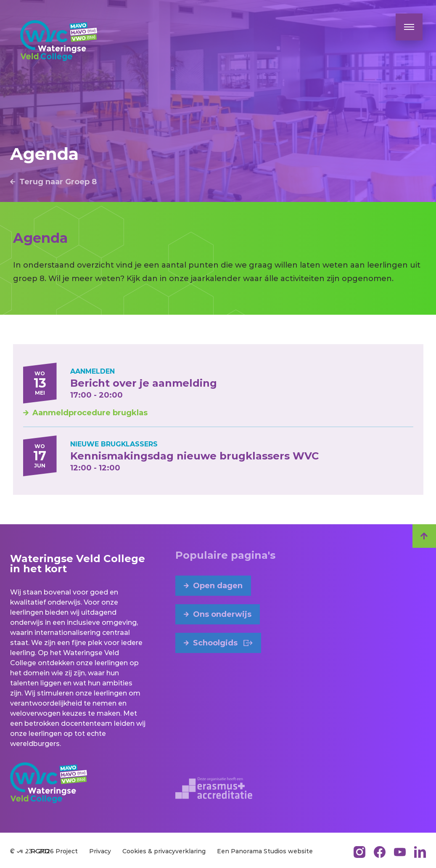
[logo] (59, 41)
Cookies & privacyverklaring (164, 851)
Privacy (100, 851)
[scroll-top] (424, 536)
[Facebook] (380, 852)
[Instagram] (359, 852)
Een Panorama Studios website (265, 851)
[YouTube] (400, 852)
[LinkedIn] (420, 852)
